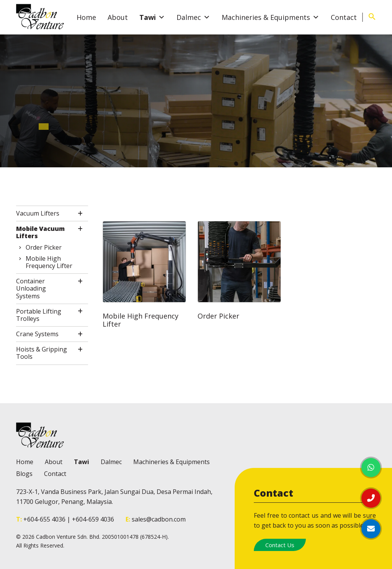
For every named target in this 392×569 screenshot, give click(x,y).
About (118, 17)
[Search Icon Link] (372, 18)
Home (86, 17)
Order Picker (44, 247)
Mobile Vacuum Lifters (40, 232)
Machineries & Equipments (270, 17)
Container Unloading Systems (31, 289)
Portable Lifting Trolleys (39, 315)
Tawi (152, 17)
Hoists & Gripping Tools (42, 353)
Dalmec (193, 17)
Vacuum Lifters (38, 213)
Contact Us (280, 545)
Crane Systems (37, 334)
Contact (344, 17)
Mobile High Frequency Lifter (49, 262)
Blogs (24, 474)
